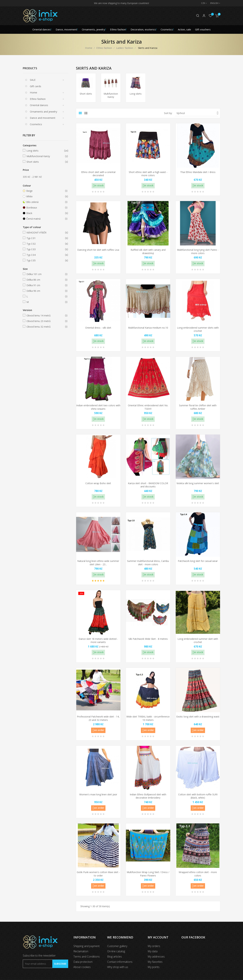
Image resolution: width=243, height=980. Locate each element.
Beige (45, 191)
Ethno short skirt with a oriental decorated (98, 174)
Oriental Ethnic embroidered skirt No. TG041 (148, 407)
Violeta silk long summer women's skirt (198, 483)
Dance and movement (43, 118)
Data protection (83, 962)
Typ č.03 (45, 249)
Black (45, 213)
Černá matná (45, 219)
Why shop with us (118, 967)
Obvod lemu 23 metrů (45, 321)
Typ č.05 (45, 260)
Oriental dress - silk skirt (98, 328)
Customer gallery (117, 946)
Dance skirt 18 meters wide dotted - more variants (98, 641)
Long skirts (45, 151)
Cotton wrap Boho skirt (98, 483)
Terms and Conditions (87, 957)
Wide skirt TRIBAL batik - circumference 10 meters (148, 718)
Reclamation (81, 951)
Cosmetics (36, 124)
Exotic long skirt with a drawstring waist (198, 717)
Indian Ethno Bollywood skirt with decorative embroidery (148, 796)
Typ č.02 (45, 244)
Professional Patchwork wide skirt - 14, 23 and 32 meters (98, 718)
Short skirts (45, 162)
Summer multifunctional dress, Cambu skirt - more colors (148, 563)
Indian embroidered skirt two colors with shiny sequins (98, 407)
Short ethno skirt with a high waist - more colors (148, 174)
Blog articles (114, 957)
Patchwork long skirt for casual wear (198, 561)
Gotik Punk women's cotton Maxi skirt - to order (98, 874)
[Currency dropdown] (202, 3)
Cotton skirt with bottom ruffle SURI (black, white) (198, 796)
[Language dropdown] (214, 3)
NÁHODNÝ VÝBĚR (45, 233)
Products (30, 68)
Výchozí (197, 113)
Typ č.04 (45, 255)
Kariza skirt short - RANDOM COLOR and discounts (148, 485)
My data (153, 951)
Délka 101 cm (45, 274)
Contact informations (120, 962)
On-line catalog (116, 951)
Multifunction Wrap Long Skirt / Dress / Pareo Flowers (148, 874)
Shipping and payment (86, 946)
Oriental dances (39, 105)
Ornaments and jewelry (44, 111)
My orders (154, 946)
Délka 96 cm (45, 291)
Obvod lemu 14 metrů (45, 316)
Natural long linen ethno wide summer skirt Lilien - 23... (98, 563)
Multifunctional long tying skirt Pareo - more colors (198, 251)
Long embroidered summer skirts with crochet (198, 329)
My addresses (156, 957)
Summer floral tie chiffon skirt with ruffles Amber (198, 407)
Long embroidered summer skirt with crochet (198, 641)
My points (154, 967)
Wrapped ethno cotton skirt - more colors (198, 874)
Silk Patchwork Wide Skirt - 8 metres (148, 639)
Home (33, 92)
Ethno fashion (38, 99)
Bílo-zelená (45, 202)
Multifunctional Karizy (45, 156)
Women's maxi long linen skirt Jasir (98, 794)
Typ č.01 (45, 238)
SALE (33, 80)
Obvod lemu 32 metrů (45, 327)
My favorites (155, 962)
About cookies (82, 967)
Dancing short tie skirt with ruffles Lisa (98, 250)
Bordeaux (45, 208)
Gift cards (36, 86)
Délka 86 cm (45, 280)
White (45, 196)
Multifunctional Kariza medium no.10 (148, 328)
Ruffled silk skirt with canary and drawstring (148, 251)
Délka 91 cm (45, 285)
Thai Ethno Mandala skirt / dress (198, 172)
